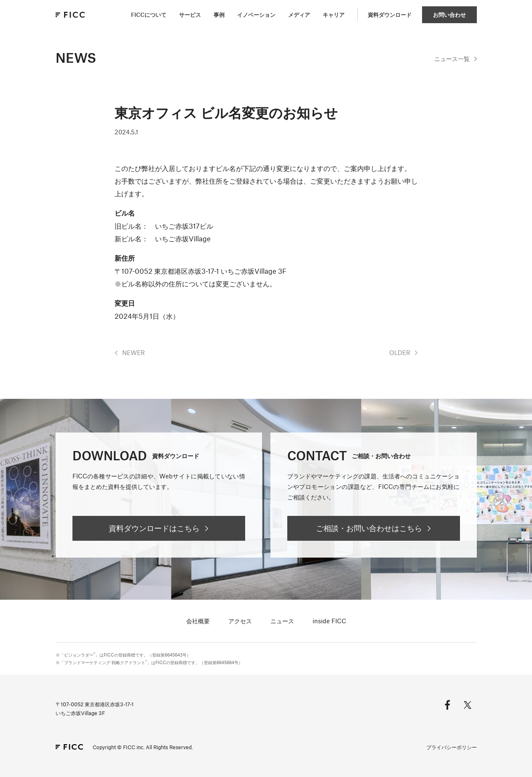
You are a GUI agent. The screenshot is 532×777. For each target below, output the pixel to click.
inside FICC (329, 621)
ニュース (282, 621)
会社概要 (198, 621)
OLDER (400, 352)
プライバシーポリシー (452, 747)
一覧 (452, 59)
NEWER (134, 352)
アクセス (240, 621)
